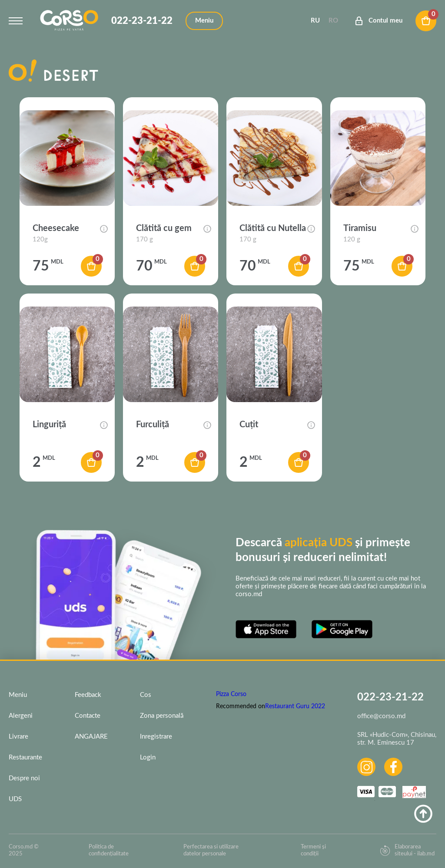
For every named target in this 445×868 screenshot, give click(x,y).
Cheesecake (56, 228)
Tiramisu (360, 228)
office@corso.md (381, 716)
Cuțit (249, 425)
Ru (315, 21)
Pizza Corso (231, 694)
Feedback (88, 695)
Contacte (88, 716)
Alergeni (21, 716)
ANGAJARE (91, 737)
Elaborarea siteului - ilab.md (407, 850)
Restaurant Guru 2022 (295, 706)
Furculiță (153, 425)
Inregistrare (156, 737)
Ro (333, 21)
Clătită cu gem (164, 228)
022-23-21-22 (142, 21)
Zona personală (162, 716)
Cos (146, 695)
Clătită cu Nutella (273, 228)
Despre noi (24, 778)
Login (148, 757)
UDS (15, 799)
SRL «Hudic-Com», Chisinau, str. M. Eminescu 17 (397, 739)
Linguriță (49, 425)
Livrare (18, 737)
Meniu (18, 695)
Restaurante (25, 757)
